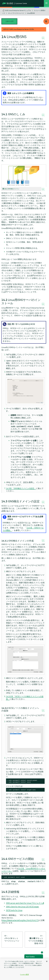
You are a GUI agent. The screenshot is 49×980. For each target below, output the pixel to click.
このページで (9, 21)
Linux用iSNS (31, 13)
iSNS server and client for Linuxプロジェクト (24, 903)
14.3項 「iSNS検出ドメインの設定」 (21, 488)
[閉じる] (47, 961)
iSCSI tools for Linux (14, 910)
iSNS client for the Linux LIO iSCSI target (23, 907)
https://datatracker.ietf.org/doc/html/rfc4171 (20, 920)
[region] (24, 969)
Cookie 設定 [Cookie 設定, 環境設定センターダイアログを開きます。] (24, 975)
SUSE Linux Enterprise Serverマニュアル (18, 10)
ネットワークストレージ (16, 13)
